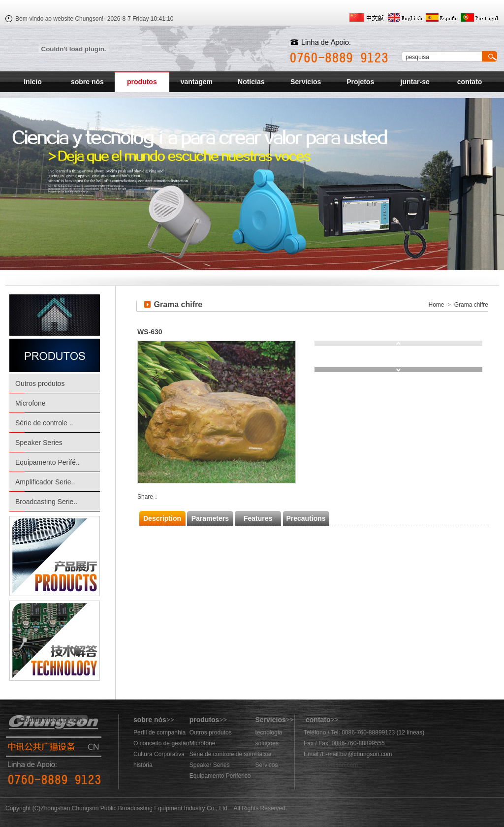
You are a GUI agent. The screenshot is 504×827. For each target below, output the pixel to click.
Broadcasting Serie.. (46, 502)
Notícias (251, 82)
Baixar (264, 754)
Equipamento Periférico (220, 776)
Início (33, 82)
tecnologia (269, 732)
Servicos (267, 765)
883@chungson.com (331, 765)
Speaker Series (39, 443)
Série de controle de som (222, 754)
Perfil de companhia (159, 732)
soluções (267, 743)
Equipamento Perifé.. (47, 462)
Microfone (30, 403)
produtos (142, 82)
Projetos (360, 82)
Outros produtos (40, 383)
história (143, 765)
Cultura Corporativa (159, 754)
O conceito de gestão (161, 743)
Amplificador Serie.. (45, 482)
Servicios (306, 82)
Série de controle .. (44, 423)
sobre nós (87, 82)
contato (470, 82)
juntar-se (415, 82)
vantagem (197, 82)
